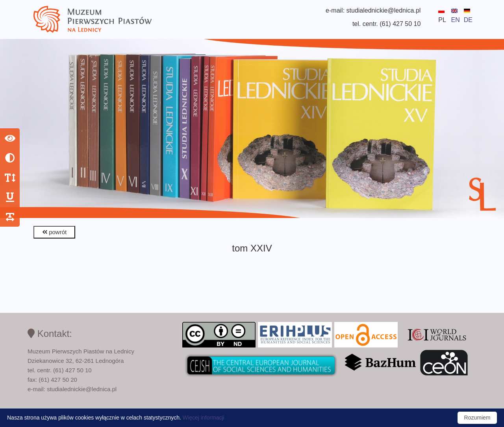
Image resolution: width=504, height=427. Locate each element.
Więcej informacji (204, 418)
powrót (54, 232)
